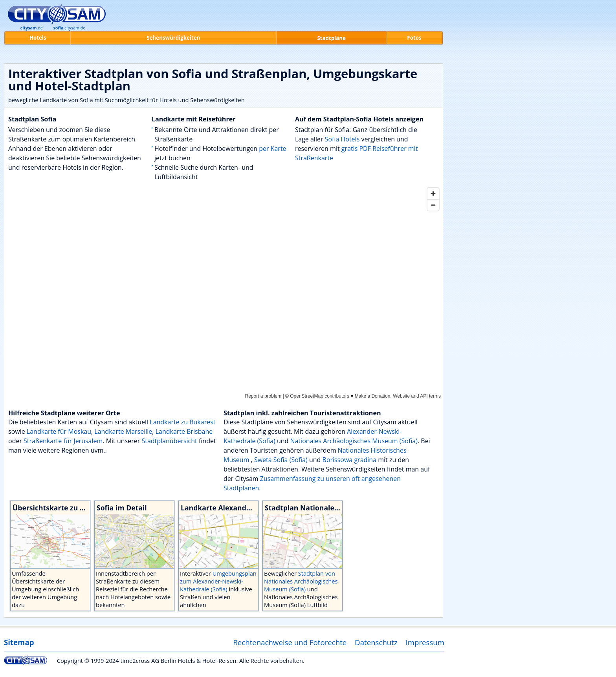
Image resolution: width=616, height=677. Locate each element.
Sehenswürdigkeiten (173, 38)
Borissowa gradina (350, 460)
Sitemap (19, 642)
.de (32, 28)
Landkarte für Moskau (59, 431)
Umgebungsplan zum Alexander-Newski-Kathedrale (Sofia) (218, 581)
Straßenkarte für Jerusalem (63, 441)
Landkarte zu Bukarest (182, 422)
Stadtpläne (331, 38)
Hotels (38, 38)
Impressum (425, 642)
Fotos (414, 38)
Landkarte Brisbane (184, 431)
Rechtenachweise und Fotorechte (290, 642)
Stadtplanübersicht (169, 441)
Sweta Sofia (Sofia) (281, 460)
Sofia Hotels (342, 139)
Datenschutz (376, 642)
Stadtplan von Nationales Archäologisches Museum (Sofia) (301, 581)
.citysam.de (70, 28)
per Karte (272, 149)
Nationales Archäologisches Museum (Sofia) (354, 441)
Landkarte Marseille (123, 431)
